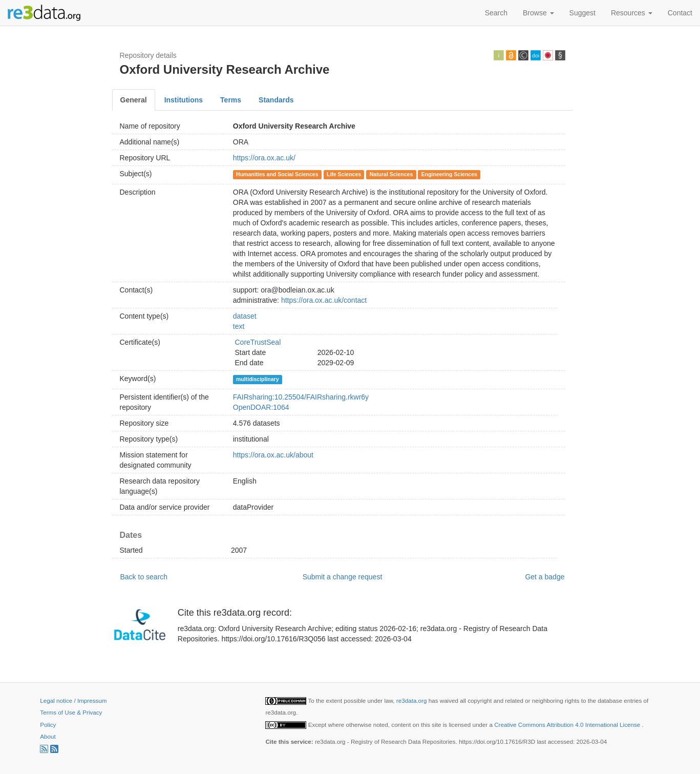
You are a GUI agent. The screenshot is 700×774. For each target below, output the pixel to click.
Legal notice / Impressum (73, 700)
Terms (231, 100)
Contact (680, 13)
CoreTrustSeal (258, 342)
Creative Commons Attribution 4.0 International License (568, 725)
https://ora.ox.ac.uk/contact (324, 300)
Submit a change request (343, 577)
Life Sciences (344, 174)
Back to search (144, 577)
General (134, 100)
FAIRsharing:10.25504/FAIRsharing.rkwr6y (301, 397)
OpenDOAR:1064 (261, 407)
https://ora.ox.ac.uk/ (264, 158)
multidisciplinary (257, 379)
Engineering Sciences (449, 174)
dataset (245, 316)
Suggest (582, 13)
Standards (276, 100)
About (48, 736)
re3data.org (412, 700)
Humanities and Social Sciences (277, 174)
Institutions (184, 100)
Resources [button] (632, 13)
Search (496, 13)
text (239, 326)
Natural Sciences (391, 174)
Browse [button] (538, 13)
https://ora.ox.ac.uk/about (273, 455)
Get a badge (545, 577)
